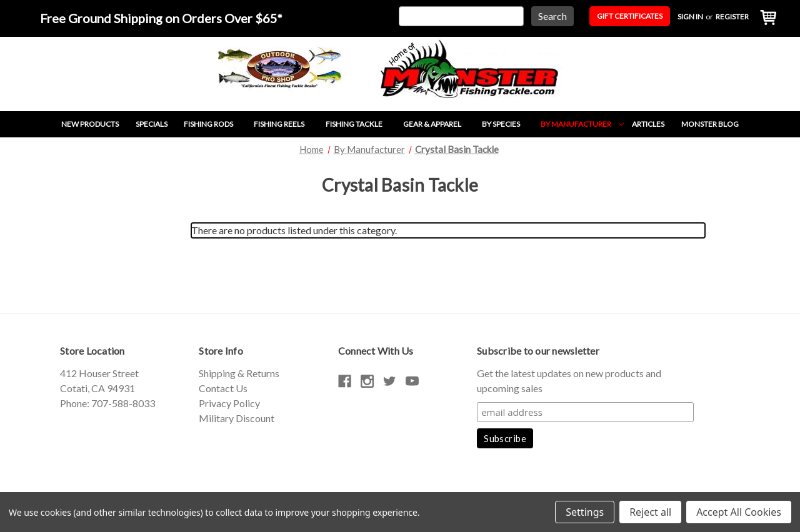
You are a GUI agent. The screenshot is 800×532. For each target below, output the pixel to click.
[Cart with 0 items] (765, 18)
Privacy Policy (229, 403)
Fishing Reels (285, 124)
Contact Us (223, 388)
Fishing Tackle (360, 124)
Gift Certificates (630, 16)
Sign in (690, 17)
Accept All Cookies (739, 512)
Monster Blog (710, 124)
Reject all (650, 512)
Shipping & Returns (239, 373)
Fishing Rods (215, 124)
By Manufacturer (582, 124)
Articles (648, 124)
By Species (507, 124)
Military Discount (237, 418)
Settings (585, 512)
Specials (152, 124)
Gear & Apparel (438, 124)
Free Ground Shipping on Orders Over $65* (161, 18)
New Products (90, 124)
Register (732, 17)
